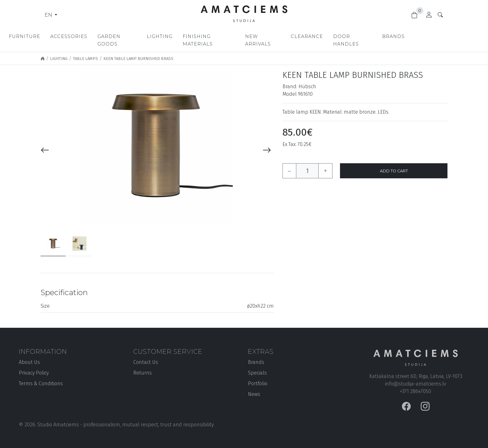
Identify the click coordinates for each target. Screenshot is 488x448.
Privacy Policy (34, 365)
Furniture (51, 36)
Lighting (191, 36)
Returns (143, 365)
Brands (442, 36)
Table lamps (85, 51)
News (254, 387)
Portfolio (258, 376)
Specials (257, 365)
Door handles (399, 36)
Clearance (350, 36)
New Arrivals (304, 36)
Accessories (95, 36)
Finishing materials (244, 36)
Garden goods (146, 36)
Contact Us (146, 355)
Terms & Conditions (41, 376)
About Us (29, 355)
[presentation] (45, 143)
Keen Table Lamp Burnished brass (138, 51)
